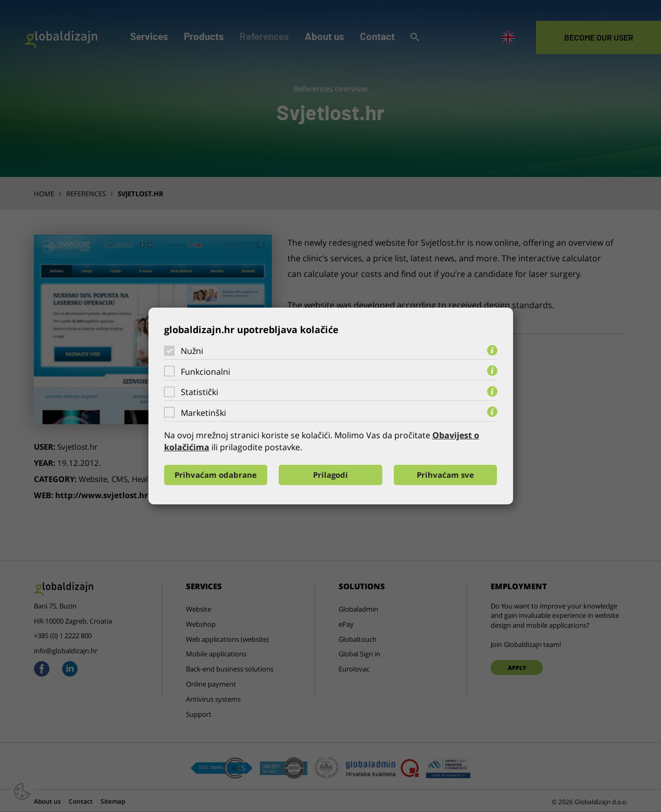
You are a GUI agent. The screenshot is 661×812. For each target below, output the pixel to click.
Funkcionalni (205, 372)
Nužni (192, 351)
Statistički (199, 392)
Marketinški (203, 413)
